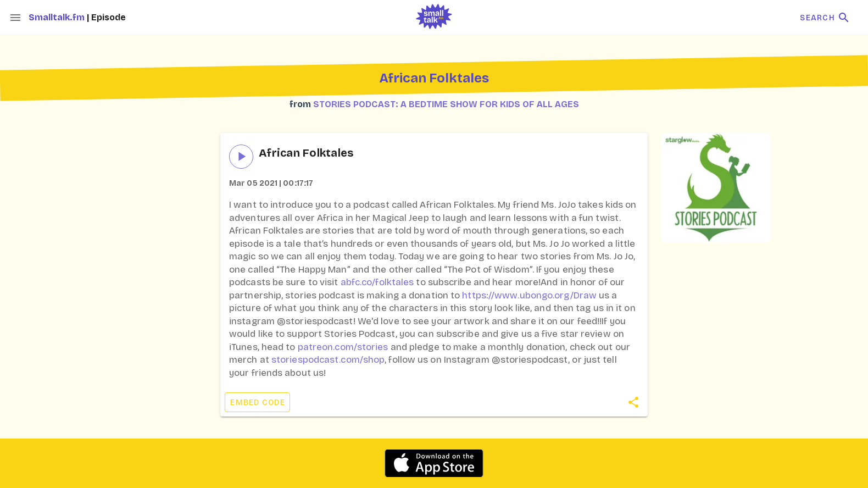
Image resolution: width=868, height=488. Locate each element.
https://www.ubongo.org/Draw (529, 295)
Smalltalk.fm (58, 17)
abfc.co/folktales (377, 282)
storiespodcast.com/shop (328, 360)
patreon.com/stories (343, 347)
